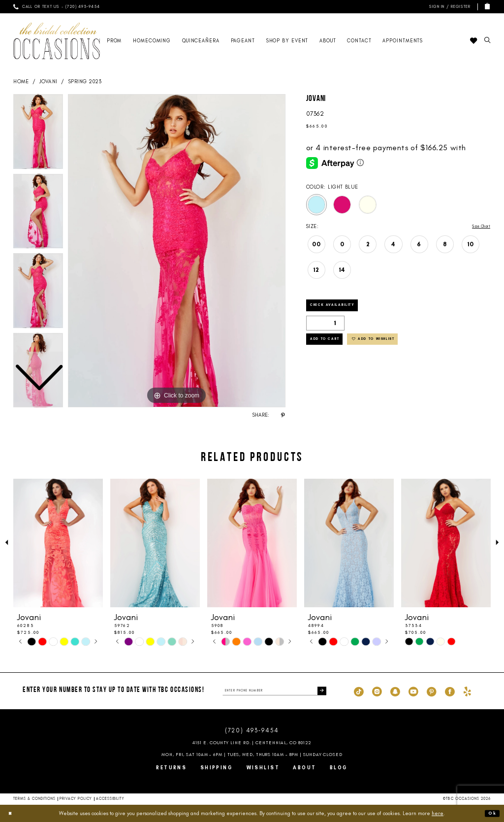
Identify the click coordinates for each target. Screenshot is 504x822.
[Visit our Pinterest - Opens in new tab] (432, 691)
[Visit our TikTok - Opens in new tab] (359, 691)
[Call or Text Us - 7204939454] (57, 7)
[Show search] (487, 41)
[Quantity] (325, 328)
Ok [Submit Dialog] (491, 813)
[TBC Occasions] (57, 41)
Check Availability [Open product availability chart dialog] (345, 308)
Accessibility (110, 799)
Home (21, 82)
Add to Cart (334, 347)
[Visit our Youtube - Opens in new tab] (413, 691)
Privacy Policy (76, 799)
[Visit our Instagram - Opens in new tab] (377, 691)
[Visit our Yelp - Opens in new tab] (467, 691)
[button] (449, 7)
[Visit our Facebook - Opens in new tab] (450, 691)
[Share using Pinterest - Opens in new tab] (283, 415)
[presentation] (58, 543)
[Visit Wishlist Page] (473, 41)
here (438, 813)
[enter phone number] (274, 691)
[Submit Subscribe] (320, 690)
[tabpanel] (177, 251)
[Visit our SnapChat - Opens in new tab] (395, 691)
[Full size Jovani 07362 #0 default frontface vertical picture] (177, 251)
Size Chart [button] (477, 227)
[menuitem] (57, 7)
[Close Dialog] (12, 813)
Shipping (217, 768)
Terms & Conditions (35, 799)
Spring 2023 (85, 82)
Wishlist (263, 768)
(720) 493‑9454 (252, 730)
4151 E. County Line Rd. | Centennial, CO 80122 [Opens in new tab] (252, 742)
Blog (339, 768)
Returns (171, 768)
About (304, 768)
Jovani (48, 82)
